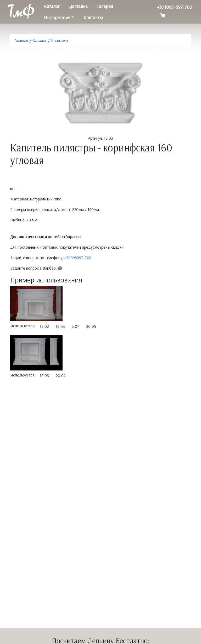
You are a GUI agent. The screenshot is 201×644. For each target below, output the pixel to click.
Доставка (78, 6)
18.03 (60, 326)
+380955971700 (78, 258)
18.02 (44, 326)
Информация (57, 17)
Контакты (93, 17)
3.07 (76, 326)
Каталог (52, 6)
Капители (59, 40)
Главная (21, 40)
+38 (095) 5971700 (175, 7)
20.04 (91, 326)
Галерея (105, 6)
